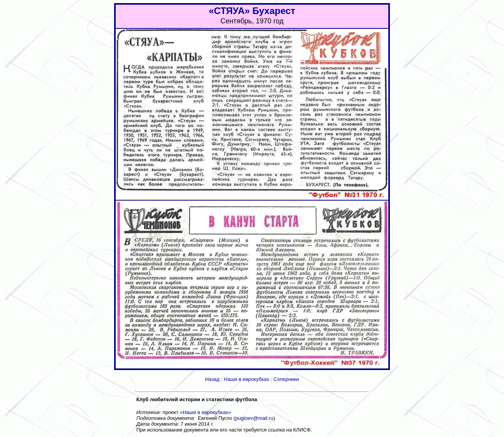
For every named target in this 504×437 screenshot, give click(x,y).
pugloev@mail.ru (254, 418)
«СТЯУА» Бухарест (252, 11)
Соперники (286, 379)
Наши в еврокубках (247, 379)
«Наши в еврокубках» (205, 412)
